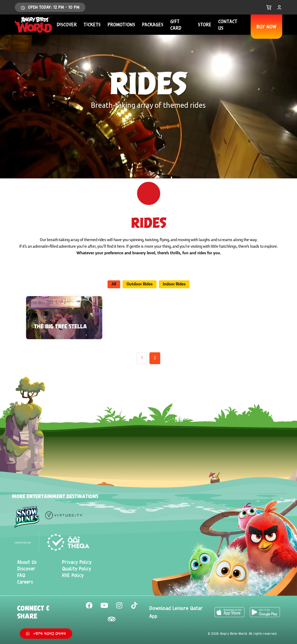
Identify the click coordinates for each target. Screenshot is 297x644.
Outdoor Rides (140, 284)
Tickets (92, 25)
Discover (67, 25)
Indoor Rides (174, 284)
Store (205, 25)
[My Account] (279, 7)
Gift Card (176, 25)
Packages (153, 25)
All (114, 284)
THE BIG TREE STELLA (60, 326)
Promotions (121, 25)
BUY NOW (266, 27)
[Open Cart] (269, 7)
